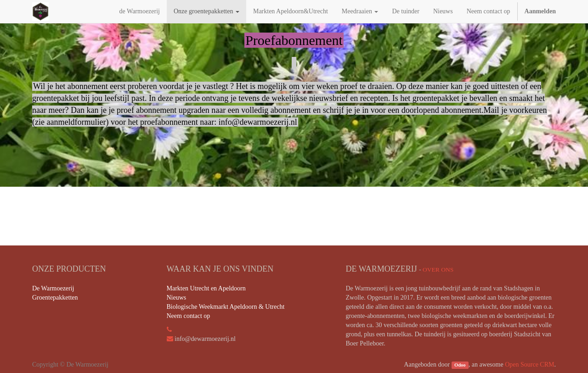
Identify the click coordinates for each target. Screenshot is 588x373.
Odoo (460, 365)
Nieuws (177, 298)
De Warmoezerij (53, 288)
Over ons (438, 270)
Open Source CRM (529, 365)
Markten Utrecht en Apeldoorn (206, 288)
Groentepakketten (55, 298)
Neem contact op (189, 316)
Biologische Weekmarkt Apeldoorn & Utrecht (226, 307)
